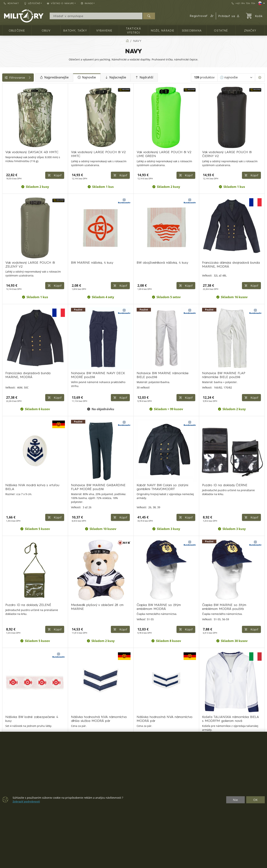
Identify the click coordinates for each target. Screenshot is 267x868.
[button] (202, 16)
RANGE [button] (87, 3)
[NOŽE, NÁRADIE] (5, 116)
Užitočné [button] (32, 3)
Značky (9, 165)
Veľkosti (10, 174)
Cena (8, 132)
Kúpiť (251, 261)
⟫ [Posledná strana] (194, 718)
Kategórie (11, 87)
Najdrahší (168, 78)
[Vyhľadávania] (96, 16)
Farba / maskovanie (19, 149)
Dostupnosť (12, 140)
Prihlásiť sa (229, 16)
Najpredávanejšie (78, 78)
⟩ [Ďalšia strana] (185, 718)
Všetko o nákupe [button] (60, 3)
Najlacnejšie (140, 78)
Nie (235, 800)
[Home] (127, 41)
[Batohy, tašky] (5, 103)
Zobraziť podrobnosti (26, 802)
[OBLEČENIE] (5, 96)
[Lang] (261, 3)
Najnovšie (111, 78)
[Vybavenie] (5, 109)
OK (256, 800)
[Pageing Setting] (260, 78)
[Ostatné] (5, 123)
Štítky (8, 157)
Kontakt (11, 3)
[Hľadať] (149, 16)
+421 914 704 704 (243, 3)
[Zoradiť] (236, 78)
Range (9, 182)
